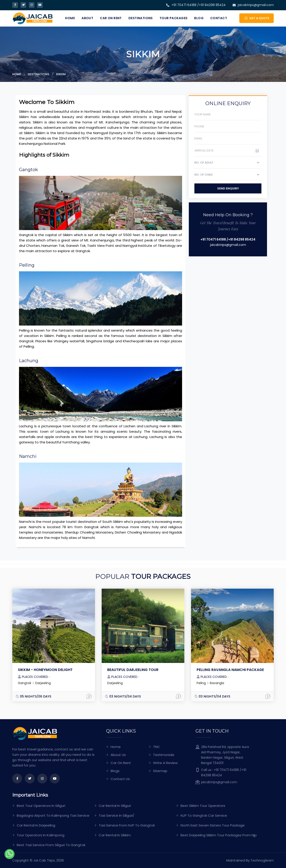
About (87, 18)
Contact (219, 18)
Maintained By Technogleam (250, 860)
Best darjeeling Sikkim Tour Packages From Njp (219, 835)
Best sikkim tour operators (203, 806)
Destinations (141, 18)
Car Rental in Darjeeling (36, 825)
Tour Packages (173, 18)
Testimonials (164, 755)
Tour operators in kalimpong (41, 835)
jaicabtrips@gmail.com (253, 5)
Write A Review (165, 763)
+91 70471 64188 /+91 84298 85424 (196, 5)
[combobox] (228, 164)
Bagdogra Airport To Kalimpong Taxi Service (53, 815)
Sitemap (160, 771)
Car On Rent (111, 18)
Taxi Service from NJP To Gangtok (127, 825)
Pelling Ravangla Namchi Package (230, 670)
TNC (157, 747)
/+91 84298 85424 (241, 239)
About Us (118, 755)
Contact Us (120, 779)
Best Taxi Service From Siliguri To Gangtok (51, 845)
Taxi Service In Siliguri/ (117, 815)
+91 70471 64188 (213, 239)
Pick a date (260, 152)
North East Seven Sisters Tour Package (213, 825)
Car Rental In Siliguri (115, 806)
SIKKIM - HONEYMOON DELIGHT (45, 670)
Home (70, 18)
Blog (199, 18)
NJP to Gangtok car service (204, 815)
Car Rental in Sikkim (115, 835)
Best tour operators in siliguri (41, 806)
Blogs (115, 771)
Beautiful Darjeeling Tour (133, 670)
